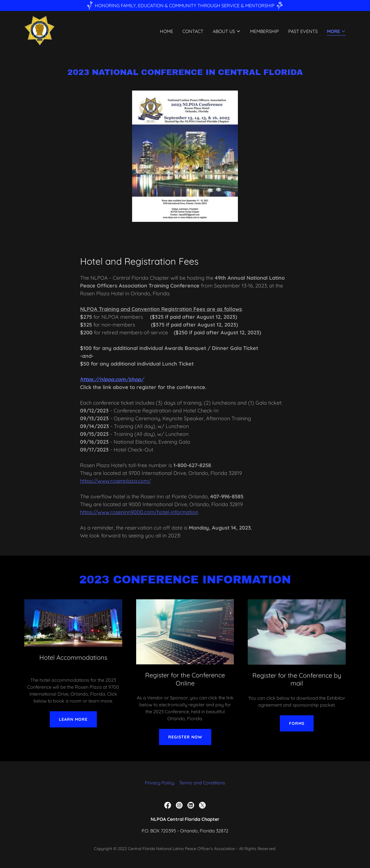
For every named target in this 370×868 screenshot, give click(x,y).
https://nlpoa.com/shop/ (112, 379)
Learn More (73, 719)
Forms (297, 723)
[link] (40, 30)
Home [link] (166, 32)
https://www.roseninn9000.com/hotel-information (139, 512)
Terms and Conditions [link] (202, 783)
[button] (227, 32)
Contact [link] (193, 32)
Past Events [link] (303, 32)
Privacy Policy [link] (160, 783)
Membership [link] (264, 32)
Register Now (185, 737)
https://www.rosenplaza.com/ (115, 481)
